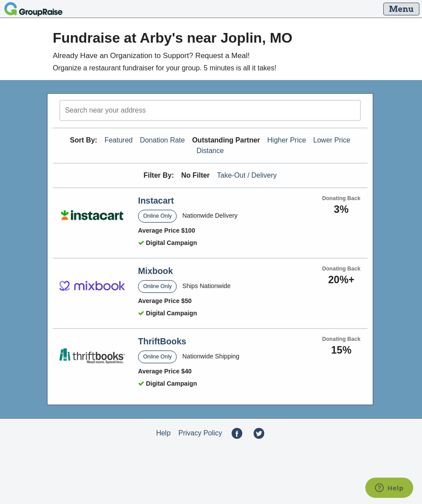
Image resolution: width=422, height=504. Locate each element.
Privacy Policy (200, 433)
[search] (210, 110)
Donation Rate (162, 140)
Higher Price (287, 140)
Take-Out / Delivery (247, 175)
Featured (119, 140)
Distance (210, 151)
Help (163, 433)
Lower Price (332, 140)
